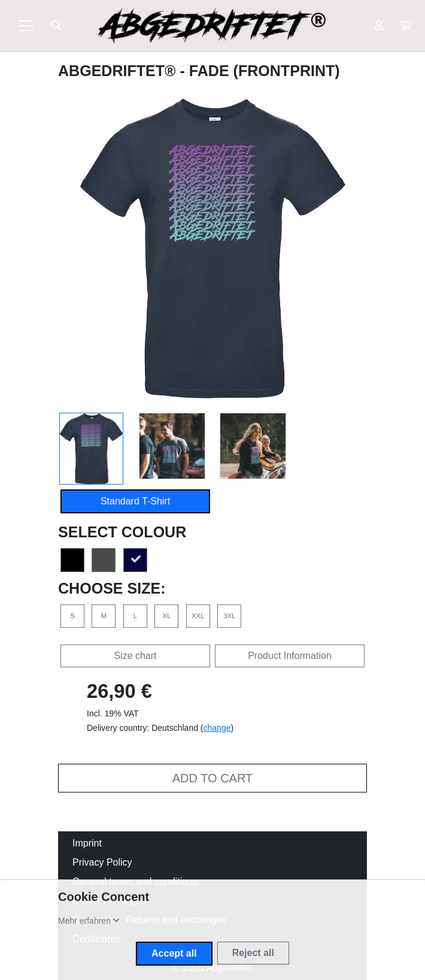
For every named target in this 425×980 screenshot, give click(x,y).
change (217, 728)
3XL (229, 616)
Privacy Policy (102, 862)
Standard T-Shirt (135, 501)
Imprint (87, 843)
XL (167, 616)
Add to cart (212, 778)
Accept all (174, 953)
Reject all (253, 953)
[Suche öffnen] (56, 26)
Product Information (290, 656)
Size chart (135, 656)
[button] (405, 26)
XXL (198, 616)
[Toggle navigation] (26, 26)
